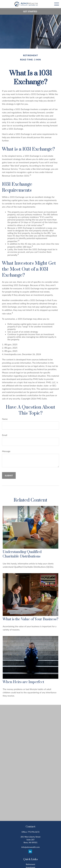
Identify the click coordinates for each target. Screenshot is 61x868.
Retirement (30, 864)
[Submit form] (9, 475)
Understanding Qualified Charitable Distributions (22, 554)
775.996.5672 (34, 832)
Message (6, 451)
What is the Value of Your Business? (30, 619)
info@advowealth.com (31, 847)
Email (5, 435)
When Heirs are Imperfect (23, 682)
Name (5, 419)
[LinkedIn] (30, 851)
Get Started (30, 11)
